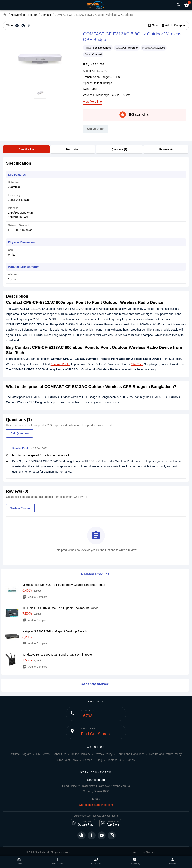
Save (153, 25)
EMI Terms (43, 754)
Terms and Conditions (131, 754)
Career (87, 760)
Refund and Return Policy (165, 754)
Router (115, 309)
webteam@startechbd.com (96, 805)
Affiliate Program (21, 754)
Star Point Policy (68, 760)
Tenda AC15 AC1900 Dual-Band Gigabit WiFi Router (58, 654)
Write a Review (20, 508)
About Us (60, 754)
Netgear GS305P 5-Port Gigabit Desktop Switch (54, 631)
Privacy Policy (104, 754)
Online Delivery (80, 754)
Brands (130, 760)
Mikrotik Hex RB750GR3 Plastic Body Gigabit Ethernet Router (64, 585)
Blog (99, 760)
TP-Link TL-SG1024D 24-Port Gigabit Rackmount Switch (60, 608)
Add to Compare (173, 25)
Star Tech (137, 364)
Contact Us (114, 760)
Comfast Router (61, 364)
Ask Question (20, 433)
